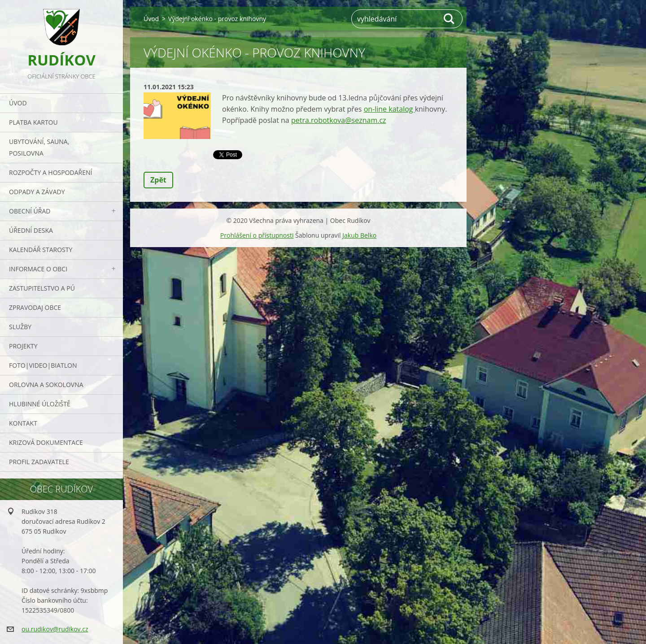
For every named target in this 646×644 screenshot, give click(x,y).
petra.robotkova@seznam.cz (339, 120)
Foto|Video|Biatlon (43, 365)
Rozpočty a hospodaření (50, 172)
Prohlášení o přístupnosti (257, 235)
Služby (20, 327)
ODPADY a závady (37, 192)
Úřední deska (31, 230)
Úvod (18, 103)
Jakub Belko (359, 235)
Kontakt (23, 423)
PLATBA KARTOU (33, 122)
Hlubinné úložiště (40, 404)
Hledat (450, 19)
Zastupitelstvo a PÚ (42, 288)
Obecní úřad (30, 211)
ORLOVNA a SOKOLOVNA (46, 385)
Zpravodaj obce (35, 307)
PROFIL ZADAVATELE (39, 462)
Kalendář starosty (41, 250)
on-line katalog (389, 109)
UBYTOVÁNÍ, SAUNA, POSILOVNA (39, 147)
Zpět (158, 180)
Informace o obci (38, 269)
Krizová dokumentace (46, 442)
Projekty (23, 346)
